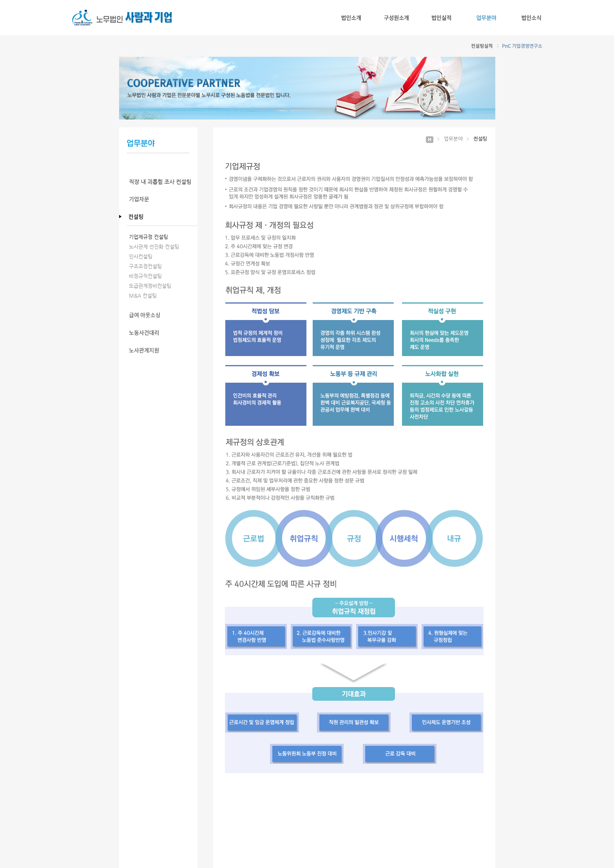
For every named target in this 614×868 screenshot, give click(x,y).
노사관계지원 (162, 350)
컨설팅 (162, 217)
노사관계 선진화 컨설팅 (154, 247)
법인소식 (532, 18)
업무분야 (486, 18)
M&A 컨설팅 (143, 296)
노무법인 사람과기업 (122, 18)
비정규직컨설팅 (145, 276)
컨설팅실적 (482, 46)
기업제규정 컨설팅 (149, 237)
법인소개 (351, 18)
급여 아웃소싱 (162, 315)
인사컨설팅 (141, 256)
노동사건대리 (162, 333)
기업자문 (162, 199)
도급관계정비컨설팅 (150, 286)
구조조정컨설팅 (145, 266)
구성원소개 (396, 18)
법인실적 (441, 18)
